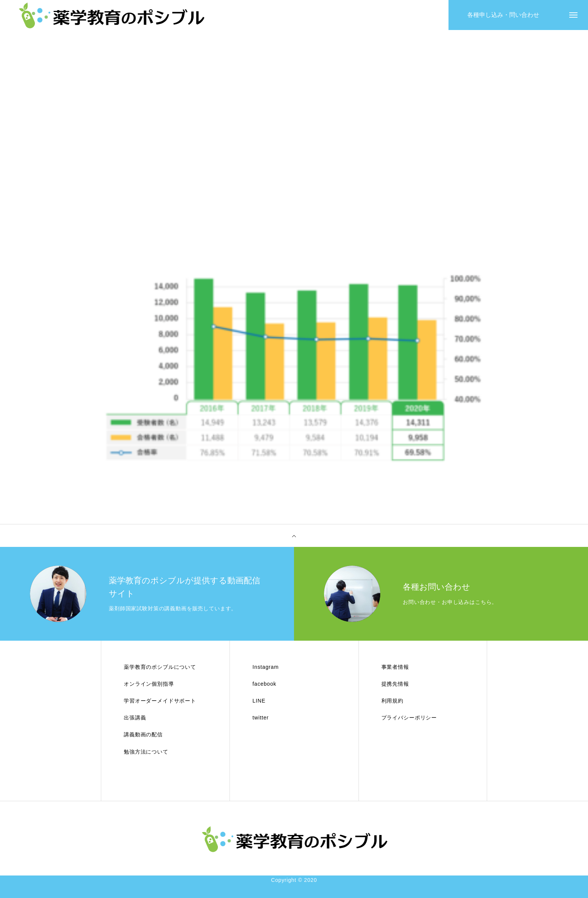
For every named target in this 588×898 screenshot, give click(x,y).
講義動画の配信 (143, 734)
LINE (259, 701)
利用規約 (392, 701)
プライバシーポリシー (409, 718)
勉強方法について (146, 752)
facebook (264, 684)
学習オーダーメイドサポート (160, 701)
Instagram (265, 667)
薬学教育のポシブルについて (160, 667)
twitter (260, 718)
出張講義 (135, 718)
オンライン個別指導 (149, 684)
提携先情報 (395, 684)
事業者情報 (395, 667)
